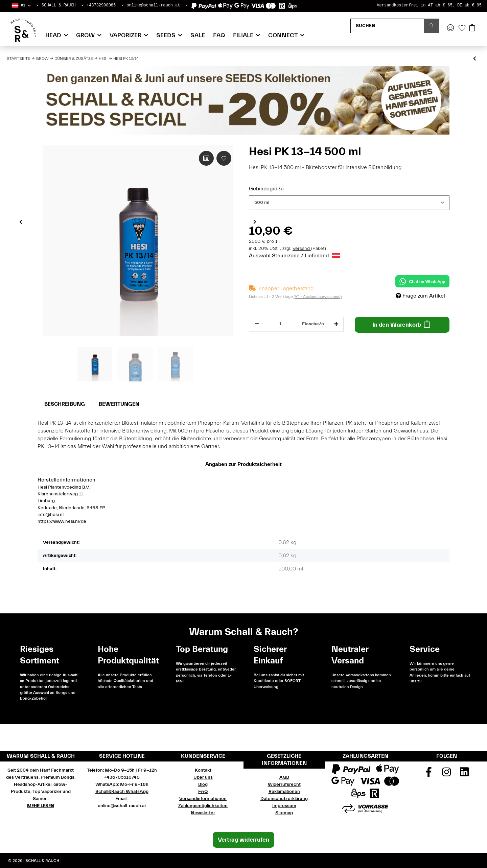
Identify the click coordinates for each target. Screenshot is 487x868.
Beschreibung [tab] (65, 404)
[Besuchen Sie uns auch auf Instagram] (446, 774)
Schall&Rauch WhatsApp (122, 792)
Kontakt (203, 770)
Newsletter (203, 813)
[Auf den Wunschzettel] (224, 158)
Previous (21, 221)
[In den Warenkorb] (402, 325)
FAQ (219, 35)
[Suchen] (387, 26)
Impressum (284, 806)
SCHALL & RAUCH (59, 5)
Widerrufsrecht (284, 784)
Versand (302, 249)
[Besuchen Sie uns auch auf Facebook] (429, 774)
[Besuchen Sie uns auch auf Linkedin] (464, 774)
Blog (203, 784)
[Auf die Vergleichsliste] (206, 158)
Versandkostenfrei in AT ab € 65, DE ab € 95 (429, 5)
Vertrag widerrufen (243, 840)
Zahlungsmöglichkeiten (203, 806)
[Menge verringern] (257, 324)
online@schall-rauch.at (153, 5)
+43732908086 (101, 5)
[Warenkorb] (472, 28)
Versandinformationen (203, 799)
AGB (284, 777)
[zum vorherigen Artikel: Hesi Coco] (475, 59)
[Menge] (281, 324)
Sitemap (284, 813)
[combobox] (349, 203)
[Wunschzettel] (462, 28)
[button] (21, 6)
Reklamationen (284, 792)
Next (255, 221)
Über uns (203, 777)
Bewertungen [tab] (119, 404)
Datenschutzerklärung (284, 799)
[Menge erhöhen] (336, 324)
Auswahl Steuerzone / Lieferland (295, 256)
